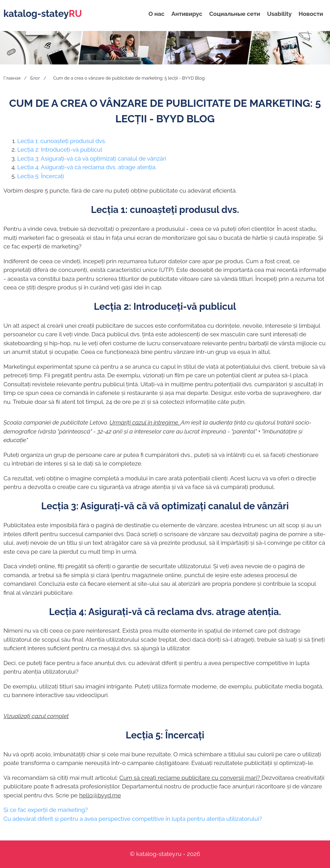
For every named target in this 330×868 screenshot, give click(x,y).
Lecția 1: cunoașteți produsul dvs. (62, 141)
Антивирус (187, 14)
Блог (35, 78)
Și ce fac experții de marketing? (46, 810)
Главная (12, 78)
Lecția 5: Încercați (41, 176)
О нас (157, 14)
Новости (311, 14)
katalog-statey (43, 14)
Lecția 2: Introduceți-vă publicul (60, 150)
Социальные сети (235, 14)
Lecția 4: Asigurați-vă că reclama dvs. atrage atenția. (87, 167)
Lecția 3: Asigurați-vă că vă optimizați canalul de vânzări (92, 159)
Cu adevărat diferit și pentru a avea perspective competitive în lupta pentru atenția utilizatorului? (133, 819)
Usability (279, 14)
